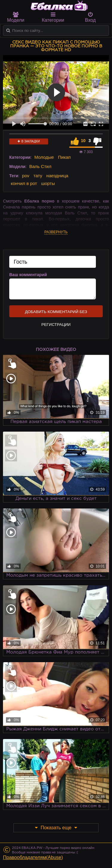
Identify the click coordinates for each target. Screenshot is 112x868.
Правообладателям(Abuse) (33, 857)
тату (38, 176)
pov (26, 176)
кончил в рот (24, 183)
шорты (48, 183)
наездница (57, 176)
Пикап (64, 157)
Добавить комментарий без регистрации (56, 313)
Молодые (44, 157)
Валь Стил (40, 166)
